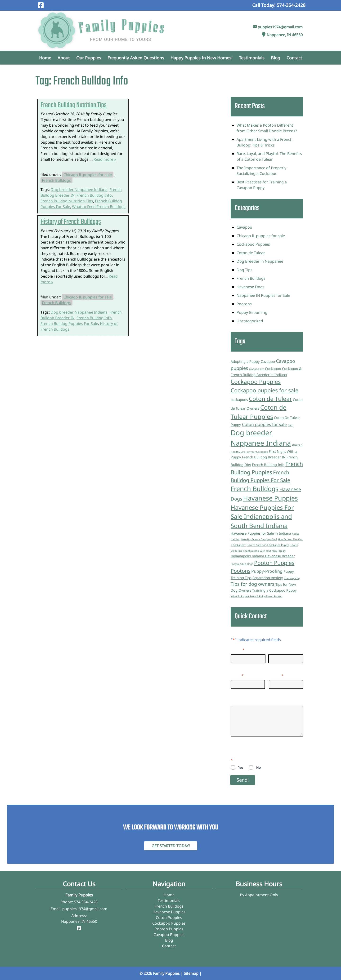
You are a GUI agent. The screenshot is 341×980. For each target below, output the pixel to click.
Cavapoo (244, 227)
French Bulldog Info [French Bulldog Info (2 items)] (268, 465)
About (64, 58)
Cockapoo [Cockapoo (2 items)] (273, 368)
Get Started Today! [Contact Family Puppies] (171, 846)
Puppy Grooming (252, 312)
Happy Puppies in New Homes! (202, 58)
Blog (276, 58)
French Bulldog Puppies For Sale (69, 324)
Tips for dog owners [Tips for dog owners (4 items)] (253, 584)
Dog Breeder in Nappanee (260, 261)
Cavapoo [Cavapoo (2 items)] (268, 361)
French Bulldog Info (94, 195)
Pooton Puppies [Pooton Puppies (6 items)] (274, 563)
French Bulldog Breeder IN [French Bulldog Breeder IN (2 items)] (264, 457)
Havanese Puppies (169, 912)
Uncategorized (250, 321)
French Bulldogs (56, 180)
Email (237, 675)
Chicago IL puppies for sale (88, 174)
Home (45, 58)
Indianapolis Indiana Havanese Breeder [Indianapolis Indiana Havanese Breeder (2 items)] (263, 556)
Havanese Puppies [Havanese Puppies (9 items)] (271, 498)
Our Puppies (89, 58)
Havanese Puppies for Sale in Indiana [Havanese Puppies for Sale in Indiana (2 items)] (261, 533)
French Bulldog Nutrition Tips (74, 105)
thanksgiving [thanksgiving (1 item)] (292, 578)
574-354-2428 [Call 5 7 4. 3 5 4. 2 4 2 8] (86, 902)
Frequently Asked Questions (136, 58)
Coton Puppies (169, 918)
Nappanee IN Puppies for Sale (263, 295)
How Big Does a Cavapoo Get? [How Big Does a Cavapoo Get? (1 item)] (259, 539)
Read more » (105, 159)
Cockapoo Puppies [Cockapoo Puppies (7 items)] (256, 382)
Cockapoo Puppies (253, 244)
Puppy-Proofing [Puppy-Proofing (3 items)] (267, 571)
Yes (241, 767)
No (258, 767)
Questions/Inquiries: (249, 701)
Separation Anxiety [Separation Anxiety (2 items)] (268, 578)
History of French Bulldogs (71, 222)
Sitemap (191, 973)
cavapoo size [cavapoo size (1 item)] (257, 369)
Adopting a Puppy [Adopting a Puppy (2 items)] (245, 361)
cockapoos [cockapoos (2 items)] (239, 399)
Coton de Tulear (251, 253)
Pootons (244, 304)
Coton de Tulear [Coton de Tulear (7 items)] (270, 399)
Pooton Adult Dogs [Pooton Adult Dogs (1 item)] (242, 564)
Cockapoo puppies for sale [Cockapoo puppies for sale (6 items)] (265, 390)
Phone (276, 675)
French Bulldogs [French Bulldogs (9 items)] (255, 489)
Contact (294, 58)
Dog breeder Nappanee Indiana (79, 190)
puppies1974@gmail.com (280, 27)
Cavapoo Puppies (169, 935)
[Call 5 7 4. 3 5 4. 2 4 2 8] (291, 5)
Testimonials (252, 58)
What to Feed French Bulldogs (99, 207)
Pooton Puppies (169, 929)
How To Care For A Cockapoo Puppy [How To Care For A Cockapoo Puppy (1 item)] (268, 545)
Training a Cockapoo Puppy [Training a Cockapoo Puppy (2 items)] (274, 590)
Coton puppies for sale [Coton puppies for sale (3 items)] (264, 424)
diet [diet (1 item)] (290, 425)
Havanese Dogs (251, 287)
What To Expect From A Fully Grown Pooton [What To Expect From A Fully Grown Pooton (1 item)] (256, 596)
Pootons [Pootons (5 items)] (240, 571)
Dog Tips (245, 270)
